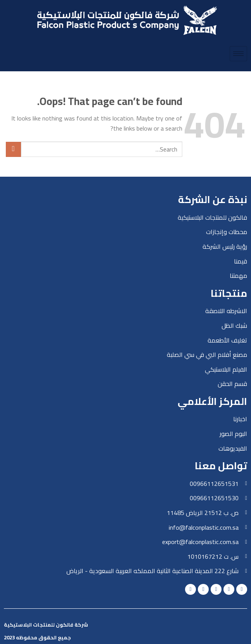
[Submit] (13, 149)
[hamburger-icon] (238, 54)
